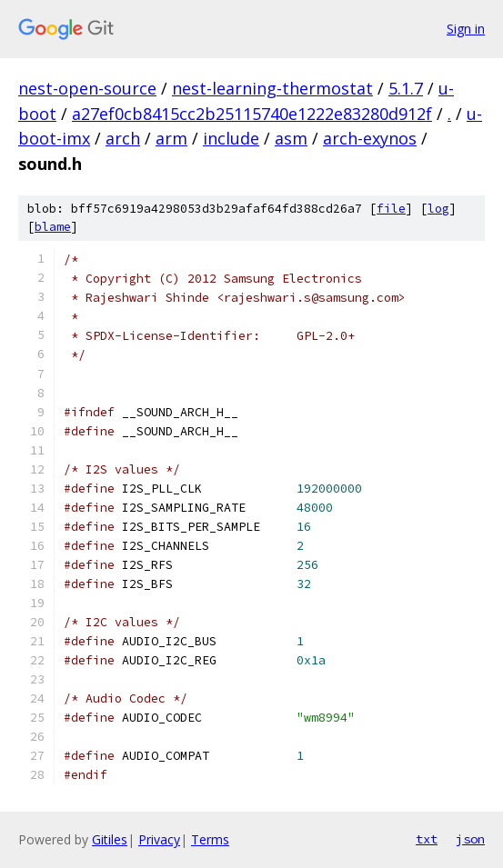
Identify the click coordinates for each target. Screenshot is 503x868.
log (438, 209)
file (391, 209)
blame (53, 227)
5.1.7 (406, 88)
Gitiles (110, 839)
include (231, 138)
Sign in (466, 29)
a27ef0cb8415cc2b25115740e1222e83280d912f (252, 114)
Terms (210, 839)
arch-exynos (370, 138)
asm (291, 138)
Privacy (159, 839)
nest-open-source (87, 88)
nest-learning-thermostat (272, 88)
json (470, 839)
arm (171, 138)
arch (123, 138)
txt (427, 839)
